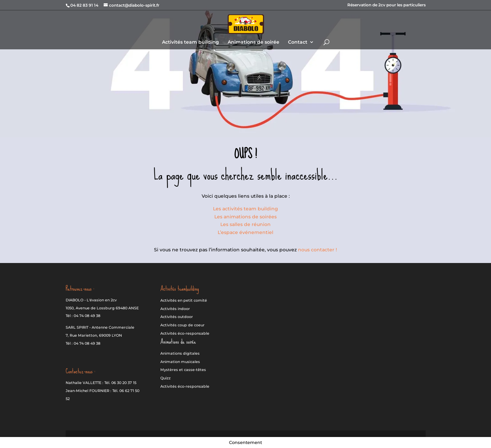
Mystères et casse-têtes (183, 370)
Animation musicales (180, 362)
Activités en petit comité (184, 300)
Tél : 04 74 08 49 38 (83, 316)
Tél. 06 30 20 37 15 (120, 383)
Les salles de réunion (245, 224)
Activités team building (190, 42)
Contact (298, 42)
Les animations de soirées (245, 217)
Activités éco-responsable (185, 333)
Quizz (165, 378)
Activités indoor (175, 309)
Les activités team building (245, 209)
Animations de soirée (253, 42)
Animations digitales (180, 353)
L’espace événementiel (245, 232)
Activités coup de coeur (182, 325)
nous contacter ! (317, 250)
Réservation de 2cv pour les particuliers (386, 5)
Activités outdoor (177, 317)
